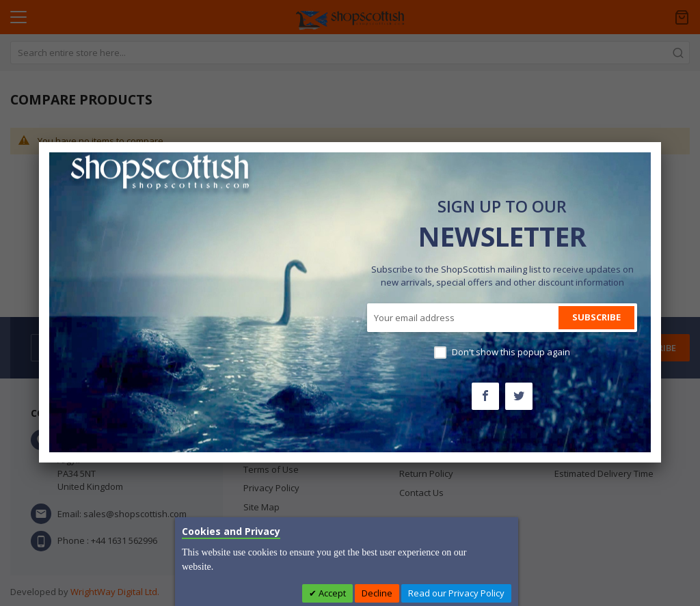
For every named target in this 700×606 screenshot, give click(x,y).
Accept (331, 593)
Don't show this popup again (511, 352)
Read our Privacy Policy (456, 593)
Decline (377, 593)
